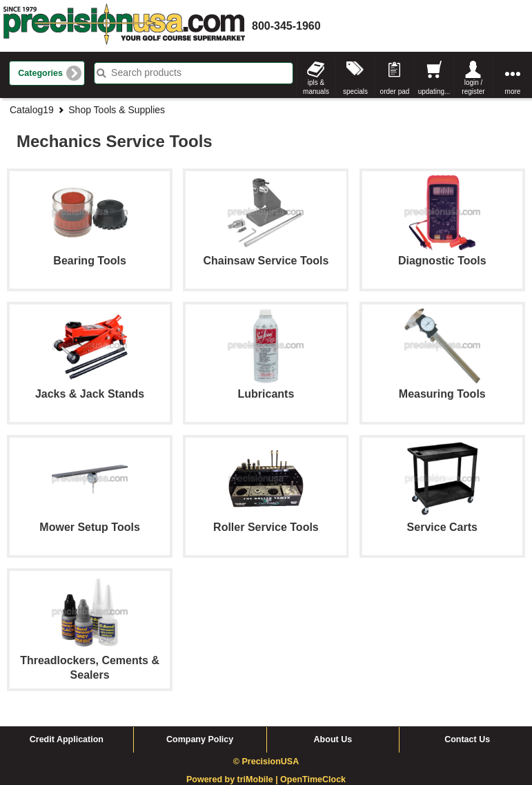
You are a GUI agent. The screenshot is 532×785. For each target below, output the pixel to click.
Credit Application (67, 739)
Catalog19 (32, 110)
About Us (333, 739)
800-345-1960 (286, 26)
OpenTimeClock (313, 779)
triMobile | (259, 779)
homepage (124, 26)
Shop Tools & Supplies (117, 110)
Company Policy (200, 739)
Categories (40, 73)
